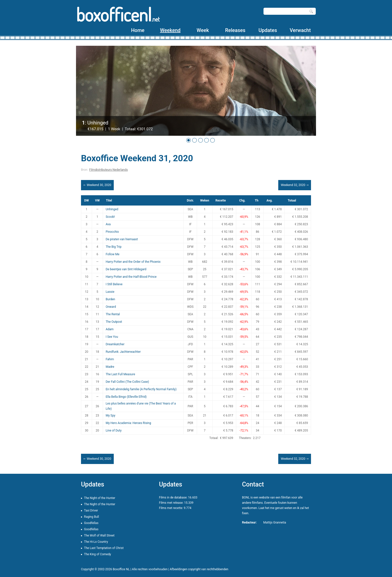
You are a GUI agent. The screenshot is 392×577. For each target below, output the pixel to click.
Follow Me (113, 254)
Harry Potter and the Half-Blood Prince (131, 277)
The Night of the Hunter (100, 498)
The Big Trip (114, 247)
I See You (112, 337)
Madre (110, 367)
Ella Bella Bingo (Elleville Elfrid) (126, 397)
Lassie (110, 292)
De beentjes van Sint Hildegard (126, 269)
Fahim (110, 359)
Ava (108, 224)
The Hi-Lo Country (96, 542)
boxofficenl (118, 14)
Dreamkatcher (115, 344)
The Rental (113, 314)
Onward (111, 307)
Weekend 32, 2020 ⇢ (295, 185)
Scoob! (110, 217)
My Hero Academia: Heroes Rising (128, 423)
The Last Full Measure (120, 374)
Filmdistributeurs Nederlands (108, 170)
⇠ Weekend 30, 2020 (97, 185)
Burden (110, 299)
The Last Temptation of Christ (104, 548)
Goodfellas (91, 523)
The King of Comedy (97, 554)
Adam (110, 329)
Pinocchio (112, 232)
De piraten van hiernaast (122, 239)
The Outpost (114, 322)
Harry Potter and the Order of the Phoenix (133, 262)
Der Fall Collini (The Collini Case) (127, 382)
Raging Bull (91, 517)
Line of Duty (114, 430)
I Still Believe (114, 284)
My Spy (111, 415)
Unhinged (112, 209)
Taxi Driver (91, 510)
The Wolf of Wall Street (99, 535)
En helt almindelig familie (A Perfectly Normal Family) (141, 389)
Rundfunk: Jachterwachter (123, 352)
